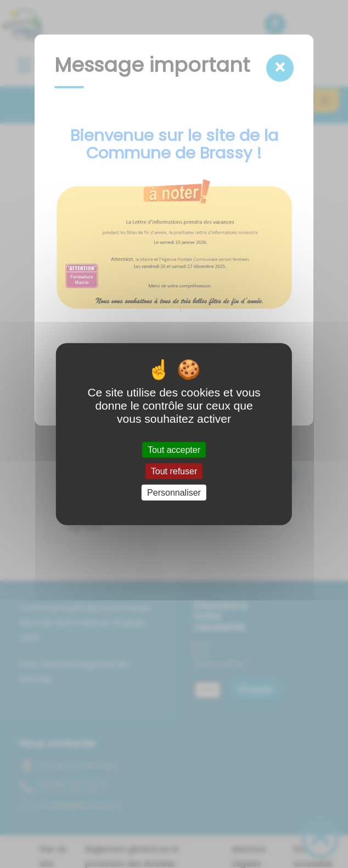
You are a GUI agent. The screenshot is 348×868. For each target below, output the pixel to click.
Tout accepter (174, 449)
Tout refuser (174, 471)
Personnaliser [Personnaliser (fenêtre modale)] (174, 493)
